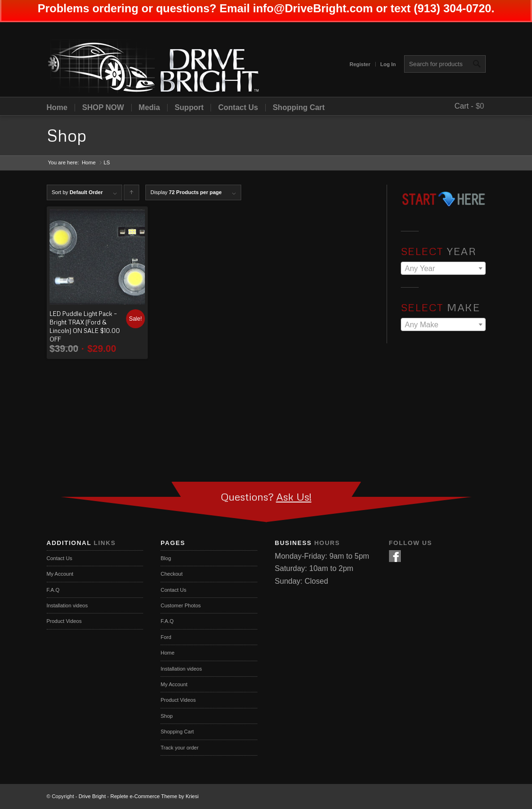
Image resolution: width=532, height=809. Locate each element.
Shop (67, 135)
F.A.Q (53, 590)
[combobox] (443, 268)
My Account (60, 574)
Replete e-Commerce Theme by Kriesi (155, 796)
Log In (388, 64)
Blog (166, 558)
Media (149, 108)
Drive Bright (92, 796)
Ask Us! (294, 497)
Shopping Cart (299, 108)
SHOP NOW (103, 108)
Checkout (171, 574)
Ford (166, 637)
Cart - (464, 106)
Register (360, 64)
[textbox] (443, 269)
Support (189, 108)
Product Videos (64, 621)
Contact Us (238, 108)
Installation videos (67, 605)
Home (57, 108)
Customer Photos (181, 605)
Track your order (179, 748)
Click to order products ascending (132, 195)
